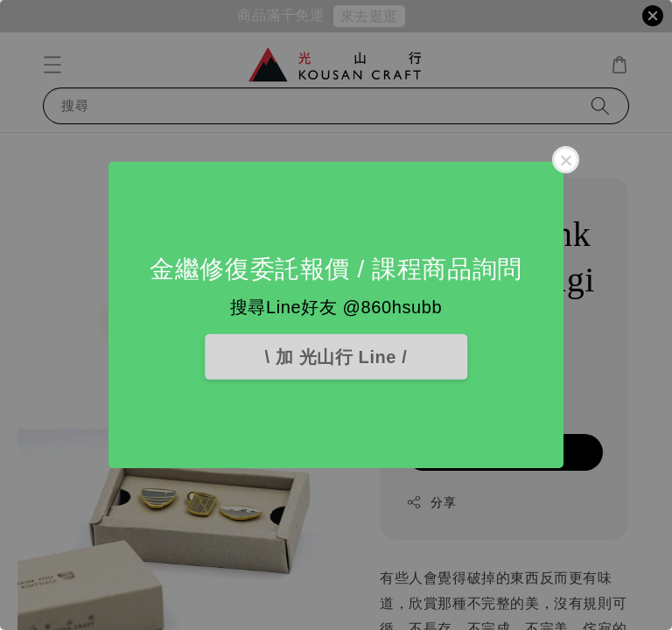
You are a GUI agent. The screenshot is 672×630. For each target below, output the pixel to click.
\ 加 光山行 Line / (336, 357)
